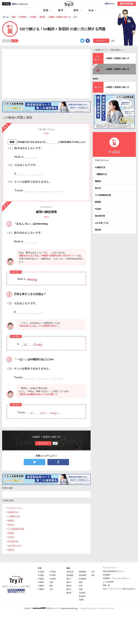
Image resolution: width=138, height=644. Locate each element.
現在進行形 (13, 541)
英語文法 (70, 572)
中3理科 (53, 579)
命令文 (11, 525)
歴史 (51, 586)
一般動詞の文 (14, 516)
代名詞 (11, 537)
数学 (61, 10)
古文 (93, 572)
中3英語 (41, 579)
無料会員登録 (127, 4)
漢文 (93, 575)
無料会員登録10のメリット (114, 571)
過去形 (11, 550)
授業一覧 (106, 585)
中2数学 (41, 586)
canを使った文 (15, 545)
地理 (51, 582)
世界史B (82, 596)
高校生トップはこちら (20, 4)
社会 (91, 10)
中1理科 (53, 572)
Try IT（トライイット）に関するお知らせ (119, 589)
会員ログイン (110, 4)
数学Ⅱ (69, 582)
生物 (81, 589)
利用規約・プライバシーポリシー (116, 578)
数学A (69, 589)
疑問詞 (11, 533)
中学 (40, 568)
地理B (81, 600)
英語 (46, 10)
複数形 (11, 520)
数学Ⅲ (69, 586)
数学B (69, 593)
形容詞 (95, 79)
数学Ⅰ (69, 579)
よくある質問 (108, 582)
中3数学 (41, 589)
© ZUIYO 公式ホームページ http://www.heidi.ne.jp (51, 608)
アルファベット (15, 508)
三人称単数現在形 (16, 529)
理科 (76, 10)
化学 (81, 586)
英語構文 (70, 575)
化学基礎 (82, 575)
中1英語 (41, 572)
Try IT (69, 4)
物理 (81, 582)
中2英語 (41, 575)
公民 (51, 589)
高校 (68, 568)
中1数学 (41, 582)
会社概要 (106, 575)
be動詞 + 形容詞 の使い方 (117, 58)
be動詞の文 (13, 512)
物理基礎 (82, 572)
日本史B (82, 593)
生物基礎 (82, 579)
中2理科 (53, 575)
